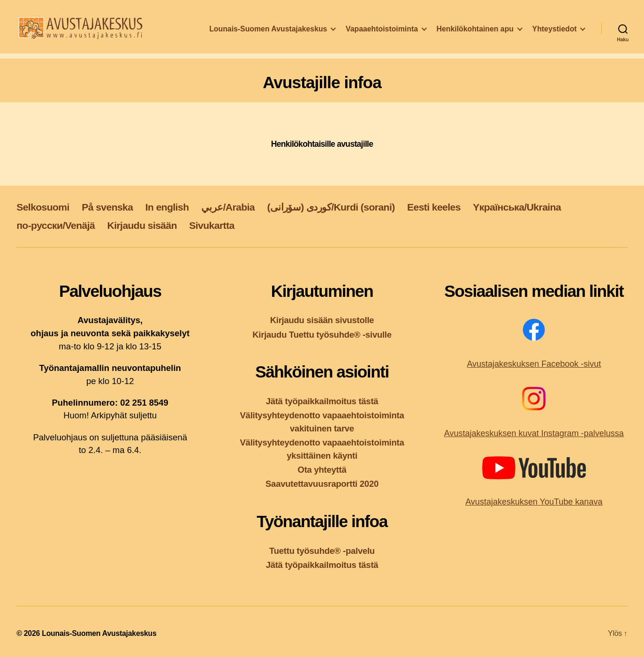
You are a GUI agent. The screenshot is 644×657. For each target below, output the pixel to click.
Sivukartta (212, 225)
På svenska (107, 207)
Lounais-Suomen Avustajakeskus (331, 28)
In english (167, 207)
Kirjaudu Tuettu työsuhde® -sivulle (322, 335)
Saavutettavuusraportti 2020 (322, 484)
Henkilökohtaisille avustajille (322, 144)
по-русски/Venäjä (56, 225)
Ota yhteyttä (322, 470)
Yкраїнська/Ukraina (517, 207)
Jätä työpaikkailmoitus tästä (322, 401)
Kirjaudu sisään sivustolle (322, 320)
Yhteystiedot (555, 40)
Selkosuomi (43, 207)
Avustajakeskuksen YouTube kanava (534, 502)
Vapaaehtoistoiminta (445, 28)
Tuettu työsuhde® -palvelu (322, 551)
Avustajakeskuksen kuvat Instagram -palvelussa (534, 433)
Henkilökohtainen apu (538, 28)
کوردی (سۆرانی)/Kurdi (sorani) (331, 207)
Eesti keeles (434, 207)
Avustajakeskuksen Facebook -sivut (534, 364)
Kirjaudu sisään (142, 225)
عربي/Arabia (228, 207)
